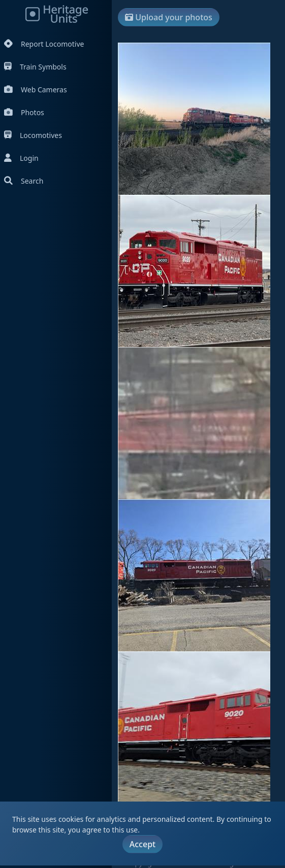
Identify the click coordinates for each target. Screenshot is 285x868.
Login (21, 158)
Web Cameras (36, 90)
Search (24, 181)
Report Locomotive (44, 44)
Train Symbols (35, 67)
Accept (142, 844)
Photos (24, 112)
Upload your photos (169, 17)
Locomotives (33, 135)
